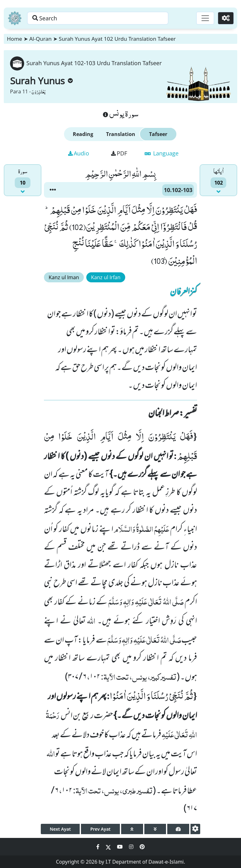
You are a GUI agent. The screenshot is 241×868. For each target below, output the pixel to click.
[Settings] (226, 18)
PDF (119, 153)
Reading (83, 134)
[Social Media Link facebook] (99, 847)
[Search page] (98, 18)
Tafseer (158, 134)
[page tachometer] (178, 829)
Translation (121, 134)
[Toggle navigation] (205, 18)
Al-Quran (40, 39)
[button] (53, 190)
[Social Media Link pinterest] (142, 847)
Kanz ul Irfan (106, 277)
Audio (79, 153)
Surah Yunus (41, 81)
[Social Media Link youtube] (120, 847)
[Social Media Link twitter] (109, 847)
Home (14, 39)
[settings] (195, 829)
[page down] (155, 829)
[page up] (132, 829)
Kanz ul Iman (64, 277)
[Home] (15, 18)
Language (162, 153)
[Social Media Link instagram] (132, 847)
